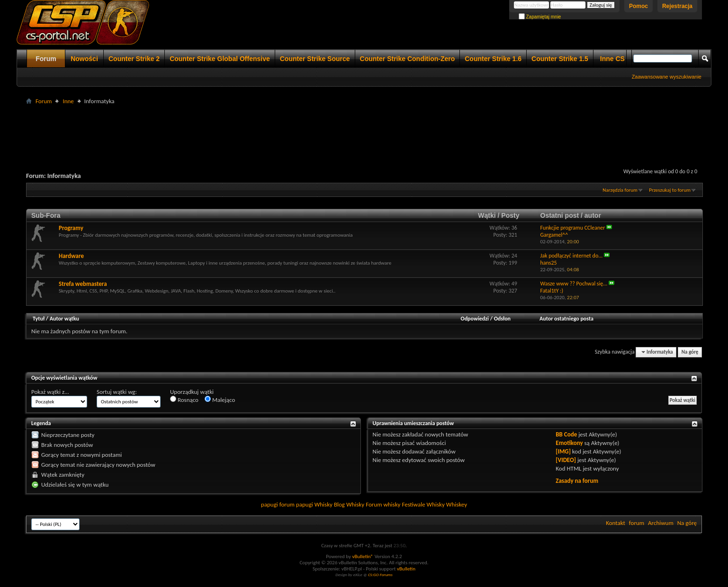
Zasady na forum (577, 481)
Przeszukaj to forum (670, 190)
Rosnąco (184, 400)
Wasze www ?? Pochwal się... (574, 284)
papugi (270, 504)
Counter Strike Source (315, 59)
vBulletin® (363, 556)
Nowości (84, 59)
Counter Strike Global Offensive (220, 59)
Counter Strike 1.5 (560, 59)
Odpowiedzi (475, 319)
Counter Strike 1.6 (493, 59)
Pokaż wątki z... (50, 392)
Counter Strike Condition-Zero (408, 59)
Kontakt (616, 523)
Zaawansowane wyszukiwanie (667, 77)
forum (637, 523)
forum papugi (296, 504)
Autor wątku (64, 319)
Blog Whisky (349, 504)
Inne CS (612, 59)
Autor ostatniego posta (566, 319)
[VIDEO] (566, 460)
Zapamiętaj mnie (540, 17)
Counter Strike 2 (134, 59)
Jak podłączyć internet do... (571, 256)
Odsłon (502, 319)
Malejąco (220, 400)
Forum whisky (383, 504)
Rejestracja (677, 6)
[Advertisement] (364, 128)
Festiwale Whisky (423, 504)
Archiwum (661, 523)
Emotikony (569, 443)
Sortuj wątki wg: (117, 392)
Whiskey (457, 504)
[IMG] (563, 451)
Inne (68, 101)
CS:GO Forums (380, 574)
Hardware (71, 256)
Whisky (324, 504)
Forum (46, 59)
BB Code (566, 434)
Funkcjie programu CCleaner (572, 228)
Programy (71, 228)
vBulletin (406, 569)
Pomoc (638, 6)
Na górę (690, 352)
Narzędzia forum (620, 190)
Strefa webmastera (83, 284)
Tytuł (39, 319)
